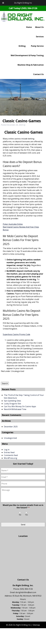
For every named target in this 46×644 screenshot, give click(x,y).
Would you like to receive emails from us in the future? (23, 506)
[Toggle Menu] (3, 3)
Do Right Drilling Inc (23, 3)
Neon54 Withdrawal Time (15, 409)
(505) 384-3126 (29, 8)
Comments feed (11, 455)
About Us (39, 27)
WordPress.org (11, 458)
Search (5, 383)
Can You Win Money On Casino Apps (20, 406)
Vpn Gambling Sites (12, 401)
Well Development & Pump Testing (27, 55)
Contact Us (38, 74)
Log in (7, 450)
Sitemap (36, 625)
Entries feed (9, 452)
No (20, 515)
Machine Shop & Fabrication (31, 65)
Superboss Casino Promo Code (16, 334)
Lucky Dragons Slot (12, 404)
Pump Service (37, 46)
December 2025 (11, 427)
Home (29, 27)
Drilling (22, 46)
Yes (26, 515)
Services (40, 37)
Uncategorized (10, 438)
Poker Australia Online (13, 224)
